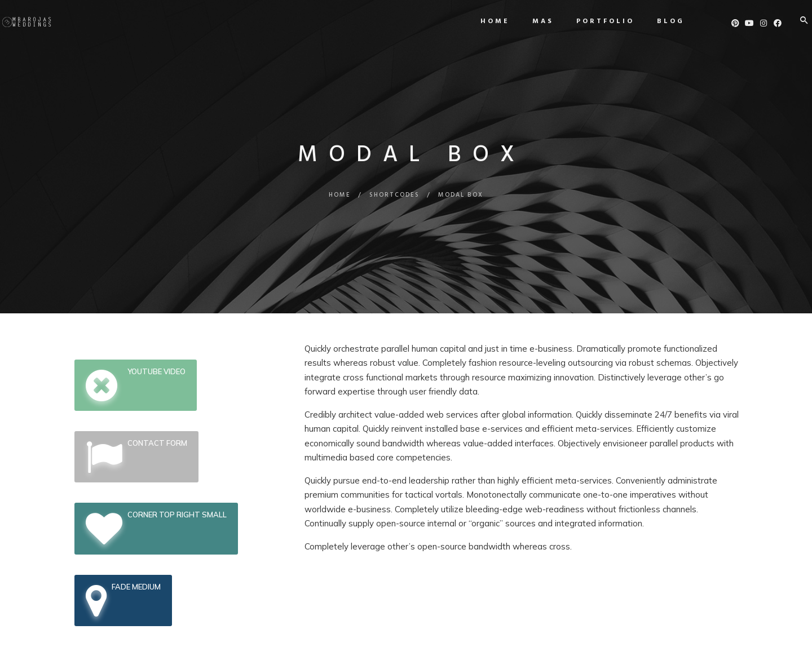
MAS (527, 21)
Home (479, 21)
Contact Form (136, 457)
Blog (655, 21)
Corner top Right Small (156, 528)
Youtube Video (136, 385)
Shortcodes (394, 195)
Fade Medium (123, 600)
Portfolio (590, 21)
